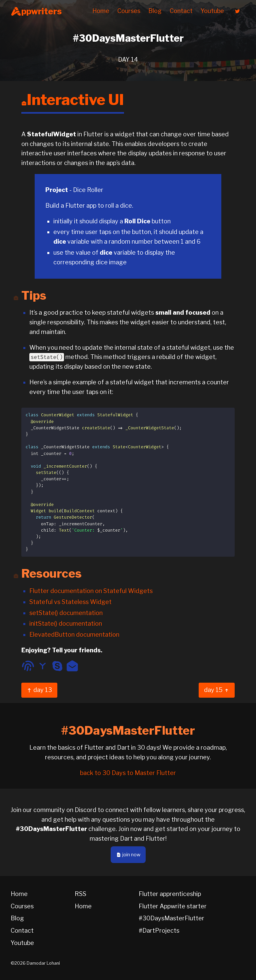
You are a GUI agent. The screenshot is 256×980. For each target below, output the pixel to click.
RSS (80, 894)
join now (128, 855)
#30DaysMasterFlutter (171, 918)
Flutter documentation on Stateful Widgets (91, 591)
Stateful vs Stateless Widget (70, 602)
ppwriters (36, 11)
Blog (155, 11)
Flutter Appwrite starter (173, 906)
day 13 (39, 690)
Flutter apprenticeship (170, 894)
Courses (129, 11)
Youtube (212, 11)
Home (101, 11)
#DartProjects (159, 930)
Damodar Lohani (43, 963)
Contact (181, 11)
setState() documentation (66, 613)
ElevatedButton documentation (74, 634)
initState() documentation (66, 623)
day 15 (217, 690)
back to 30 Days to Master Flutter (128, 773)
